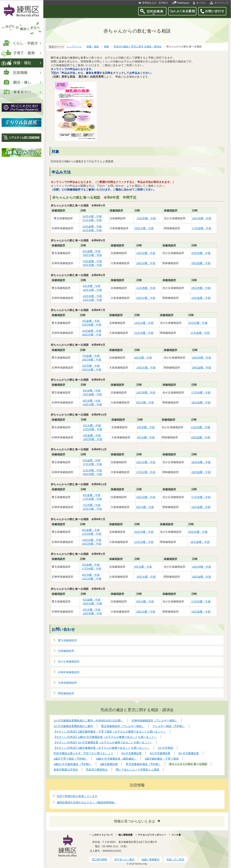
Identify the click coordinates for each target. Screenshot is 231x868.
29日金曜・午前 (201, 263)
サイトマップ (221, 3)
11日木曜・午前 (146, 288)
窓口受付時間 (99, 859)
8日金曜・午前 (92, 251)
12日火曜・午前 (146, 253)
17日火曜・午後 (92, 464)
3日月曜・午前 (91, 366)
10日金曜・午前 (92, 226)
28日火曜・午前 (144, 228)
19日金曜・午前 (201, 298)
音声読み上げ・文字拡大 (155, 3)
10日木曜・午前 (146, 392)
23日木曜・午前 (146, 218)
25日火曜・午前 (92, 370)
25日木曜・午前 (201, 288)
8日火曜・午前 (92, 401)
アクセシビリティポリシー (152, 835)
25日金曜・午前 (92, 394)
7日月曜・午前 (92, 505)
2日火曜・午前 (92, 610)
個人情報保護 (125, 835)
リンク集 (176, 835)
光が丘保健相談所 (69, 661)
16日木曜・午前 (202, 218)
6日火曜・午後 (92, 425)
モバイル (201, 3)
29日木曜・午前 (93, 439)
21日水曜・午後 (201, 427)
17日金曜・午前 (202, 228)
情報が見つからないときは (134, 821)
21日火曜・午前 (92, 220)
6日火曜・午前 (146, 437)
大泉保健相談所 (67, 683)
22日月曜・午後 (92, 579)
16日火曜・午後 (92, 603)
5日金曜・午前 (91, 565)
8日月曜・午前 (91, 575)
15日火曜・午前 (146, 497)
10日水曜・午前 (92, 296)
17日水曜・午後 (201, 601)
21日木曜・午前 (92, 534)
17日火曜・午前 (146, 472)
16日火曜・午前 (92, 290)
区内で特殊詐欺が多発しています (77, 796)
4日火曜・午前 (143, 358)
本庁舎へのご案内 (124, 859)
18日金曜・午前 (201, 402)
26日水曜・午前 (92, 360)
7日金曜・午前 (91, 356)
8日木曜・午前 (146, 427)
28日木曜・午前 (92, 544)
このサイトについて (102, 835)
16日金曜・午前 (201, 437)
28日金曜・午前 (202, 368)
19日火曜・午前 (92, 255)
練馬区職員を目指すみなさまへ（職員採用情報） (87, 802)
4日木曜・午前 (92, 286)
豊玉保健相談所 (67, 640)
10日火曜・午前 (146, 462)
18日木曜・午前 (202, 567)
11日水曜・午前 (92, 470)
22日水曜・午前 (92, 230)
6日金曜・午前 (92, 460)
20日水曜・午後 (201, 253)
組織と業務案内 (151, 859)
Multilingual (183, 3)
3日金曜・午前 (91, 321)
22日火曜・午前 (92, 509)
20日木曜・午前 (202, 358)
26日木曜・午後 (92, 474)
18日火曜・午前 (146, 368)
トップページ (74, 47)
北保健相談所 (66, 651)
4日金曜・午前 (92, 495)
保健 (106, 47)
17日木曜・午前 (201, 392)
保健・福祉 (93, 47)
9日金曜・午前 (92, 435)
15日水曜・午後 (198, 323)
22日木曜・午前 (93, 429)
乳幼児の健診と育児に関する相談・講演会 (138, 47)
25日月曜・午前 (92, 265)
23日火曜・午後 (92, 300)
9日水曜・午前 (92, 390)
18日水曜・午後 (201, 462)
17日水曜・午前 (92, 569)
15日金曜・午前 (92, 261)
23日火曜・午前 (146, 298)
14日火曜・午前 (144, 323)
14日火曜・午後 (92, 216)
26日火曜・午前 (144, 532)
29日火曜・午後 (92, 404)
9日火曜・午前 (143, 567)
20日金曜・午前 (201, 472)
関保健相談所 (66, 693)
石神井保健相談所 (69, 672)
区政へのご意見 (175, 859)
